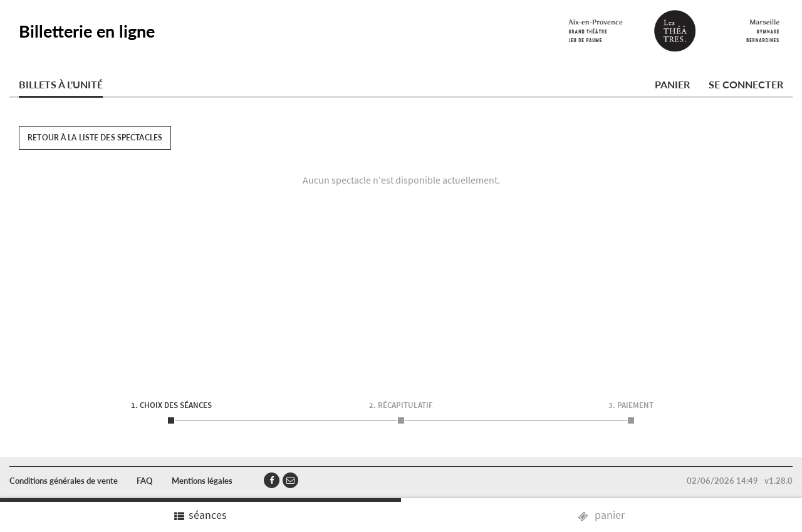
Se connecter (746, 84)
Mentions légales (202, 481)
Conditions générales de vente (64, 481)
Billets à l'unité (61, 84)
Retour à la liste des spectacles (95, 138)
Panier (672, 84)
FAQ (145, 481)
